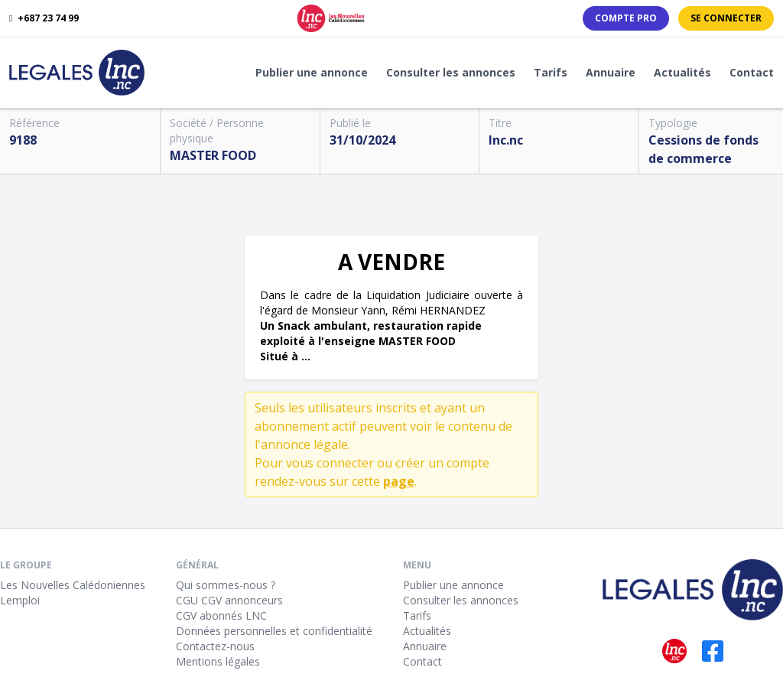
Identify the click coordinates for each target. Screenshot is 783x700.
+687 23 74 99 (44, 18)
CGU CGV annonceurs (229, 600)
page (399, 481)
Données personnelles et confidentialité (274, 631)
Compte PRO (626, 18)
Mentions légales (218, 661)
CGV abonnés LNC (221, 615)
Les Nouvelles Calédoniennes (73, 585)
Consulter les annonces (451, 72)
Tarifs (551, 72)
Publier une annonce (312, 72)
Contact (752, 72)
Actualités (682, 72)
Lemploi (20, 600)
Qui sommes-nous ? (226, 585)
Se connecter (726, 18)
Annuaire (611, 72)
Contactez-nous (215, 646)
